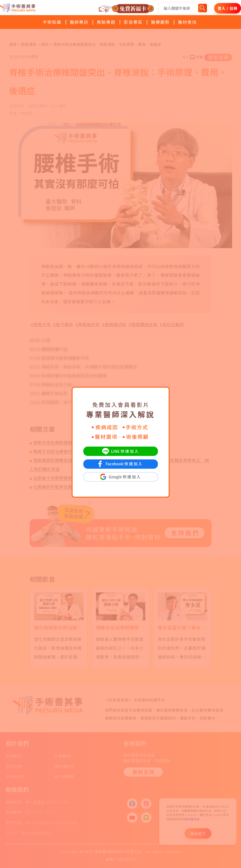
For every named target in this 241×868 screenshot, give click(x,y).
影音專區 (133, 22)
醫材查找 (187, 22)
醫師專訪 (79, 22)
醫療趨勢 (160, 22)
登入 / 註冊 (227, 8)
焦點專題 (106, 22)
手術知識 (52, 22)
